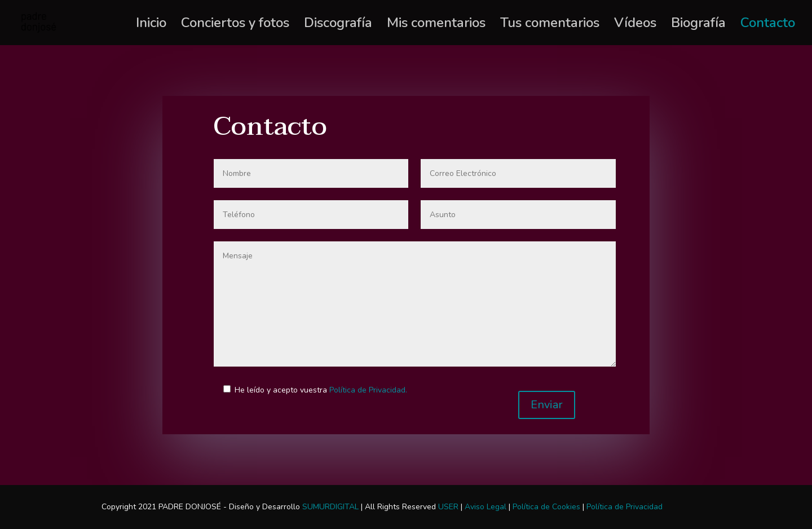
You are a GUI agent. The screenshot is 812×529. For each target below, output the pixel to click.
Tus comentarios (550, 25)
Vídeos (635, 25)
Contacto (768, 25)
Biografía (698, 25)
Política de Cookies (546, 507)
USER (448, 507)
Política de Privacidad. (368, 390)
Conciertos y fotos (235, 25)
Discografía (338, 25)
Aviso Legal (486, 507)
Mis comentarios (436, 25)
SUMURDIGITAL (330, 507)
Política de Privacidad (625, 507)
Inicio (151, 25)
